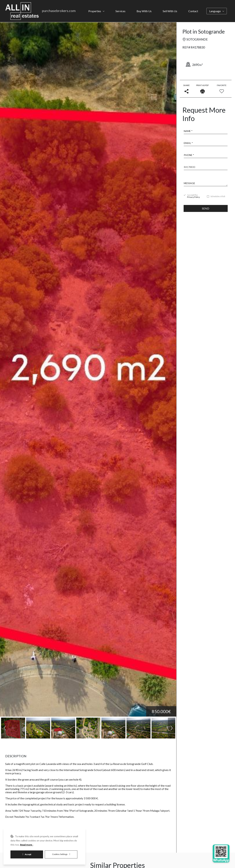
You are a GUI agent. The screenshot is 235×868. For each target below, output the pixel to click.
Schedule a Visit (218, 197)
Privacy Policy (193, 197)
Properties (95, 11)
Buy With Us (144, 11)
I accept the (193, 196)
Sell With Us (170, 11)
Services (120, 11)
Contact (193, 11)
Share (186, 89)
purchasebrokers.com (59, 11)
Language (215, 11)
